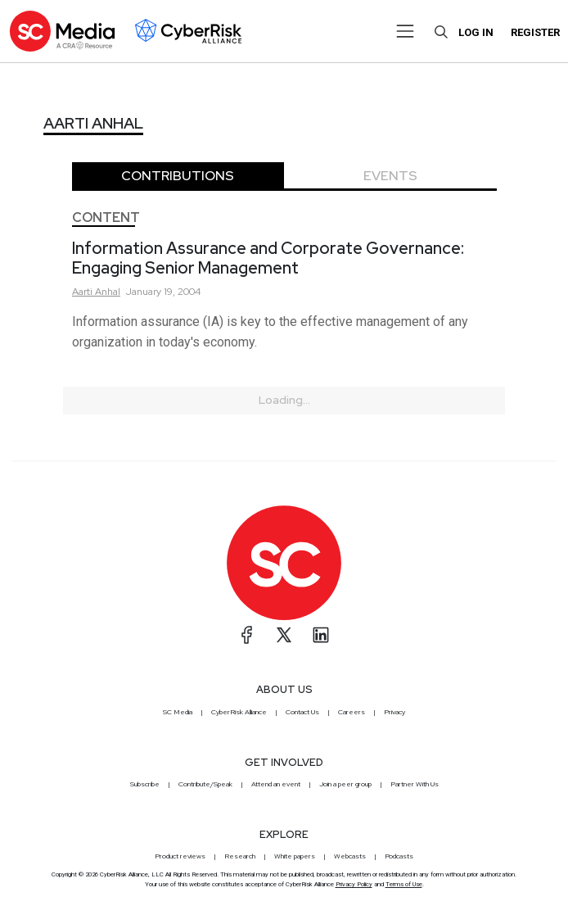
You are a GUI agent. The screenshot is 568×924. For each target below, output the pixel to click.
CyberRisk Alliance (239, 712)
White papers (295, 856)
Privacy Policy (354, 884)
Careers (352, 712)
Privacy (394, 712)
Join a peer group (345, 784)
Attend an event (276, 784)
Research (240, 856)
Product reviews (180, 856)
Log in (476, 32)
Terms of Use (404, 884)
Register (535, 32)
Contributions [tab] (178, 176)
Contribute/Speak (205, 784)
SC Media (178, 712)
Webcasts (350, 856)
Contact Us (302, 712)
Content (106, 217)
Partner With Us (415, 784)
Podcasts (399, 856)
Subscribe (145, 784)
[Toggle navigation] (405, 31)
